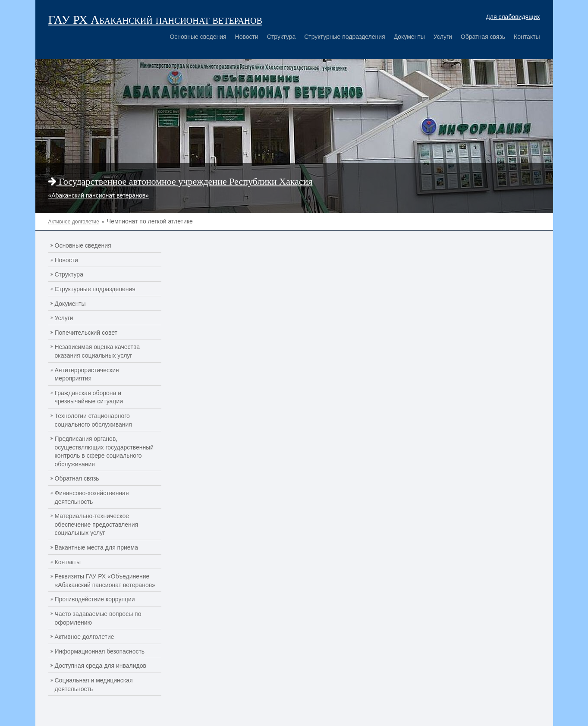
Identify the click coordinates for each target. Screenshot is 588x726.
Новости (247, 37)
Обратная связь (483, 37)
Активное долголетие (85, 637)
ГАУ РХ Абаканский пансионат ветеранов (155, 20)
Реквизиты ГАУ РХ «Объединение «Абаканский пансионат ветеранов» (105, 581)
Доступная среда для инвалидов (101, 666)
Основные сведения (198, 37)
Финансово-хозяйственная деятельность (92, 497)
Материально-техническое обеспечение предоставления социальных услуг (97, 524)
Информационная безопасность (100, 651)
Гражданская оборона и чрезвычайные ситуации (89, 397)
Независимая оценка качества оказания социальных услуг (97, 351)
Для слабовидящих (513, 17)
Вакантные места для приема (97, 547)
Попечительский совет (86, 333)
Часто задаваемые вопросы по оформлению (98, 618)
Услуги (443, 37)
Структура (281, 37)
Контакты (527, 37)
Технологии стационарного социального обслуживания (93, 420)
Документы (409, 37)
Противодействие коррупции (95, 599)
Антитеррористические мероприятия (87, 374)
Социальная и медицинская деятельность (94, 685)
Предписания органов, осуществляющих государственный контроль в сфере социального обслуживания (104, 451)
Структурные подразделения (344, 37)
